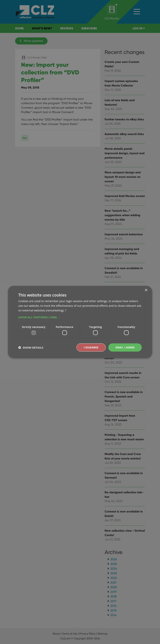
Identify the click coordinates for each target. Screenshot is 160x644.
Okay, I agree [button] (125, 347)
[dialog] (80, 322)
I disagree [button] (91, 347)
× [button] (146, 290)
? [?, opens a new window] (66, 310)
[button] (80, 317)
